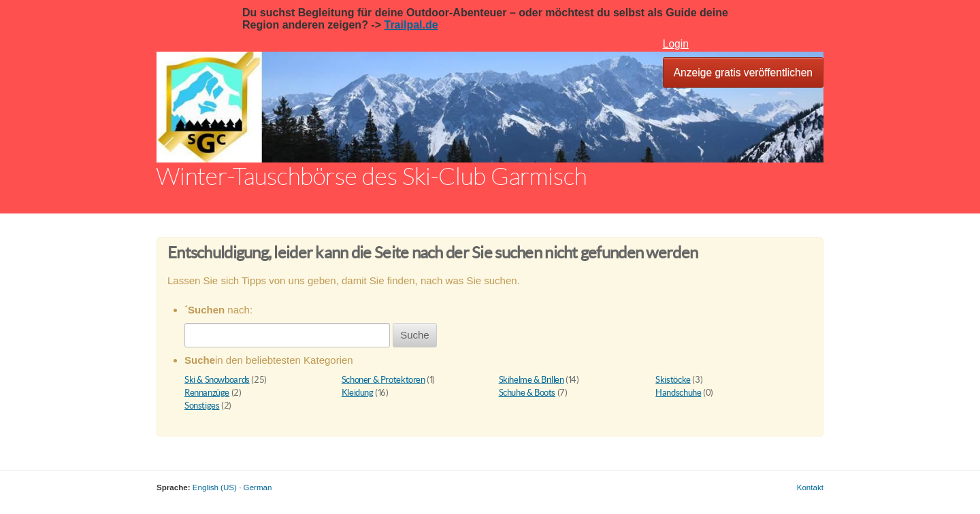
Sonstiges (202, 406)
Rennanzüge (207, 393)
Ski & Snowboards (217, 380)
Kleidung (358, 393)
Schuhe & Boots (527, 393)
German (258, 487)
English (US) (215, 487)
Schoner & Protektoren (383, 380)
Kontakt (810, 487)
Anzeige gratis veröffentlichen (743, 72)
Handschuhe (678, 393)
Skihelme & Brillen (532, 380)
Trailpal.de (411, 25)
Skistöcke (673, 380)
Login (676, 44)
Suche (415, 335)
